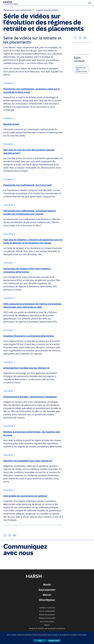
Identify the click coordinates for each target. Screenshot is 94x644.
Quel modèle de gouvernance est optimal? (26, 496)
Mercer (47, 595)
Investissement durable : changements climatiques (30, 397)
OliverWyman (47, 600)
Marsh (47, 585)
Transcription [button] (8, 83)
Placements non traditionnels (17, 10)
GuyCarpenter (47, 590)
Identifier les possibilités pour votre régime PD (28, 461)
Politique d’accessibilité (47, 618)
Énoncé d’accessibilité (47, 615)
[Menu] (90, 3)
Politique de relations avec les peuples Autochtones (47, 629)
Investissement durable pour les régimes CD (26, 368)
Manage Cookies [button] (54, 641)
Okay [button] (40, 641)
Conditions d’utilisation (47, 608)
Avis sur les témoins (47, 622)
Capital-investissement (47, 10)
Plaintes (47, 625)
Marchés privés (11, 124)
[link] (5, 535)
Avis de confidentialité (47, 611)
